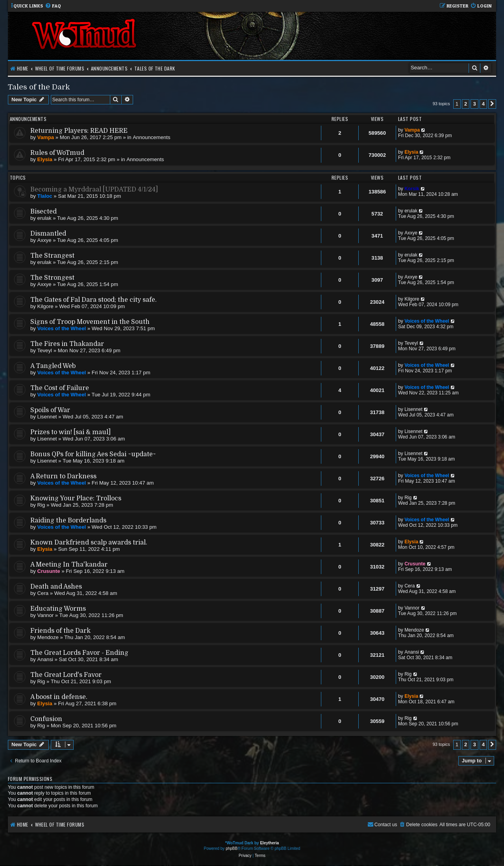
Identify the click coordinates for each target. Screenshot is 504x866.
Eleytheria (269, 843)
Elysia (45, 159)
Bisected (44, 212)
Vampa (46, 137)
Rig (41, 505)
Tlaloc (45, 196)
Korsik (412, 189)
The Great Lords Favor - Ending (79, 653)
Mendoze (48, 637)
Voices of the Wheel (62, 328)
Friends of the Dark (60, 631)
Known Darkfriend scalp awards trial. (89, 543)
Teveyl (45, 350)
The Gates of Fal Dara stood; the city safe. (94, 300)
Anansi (45, 659)
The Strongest (52, 278)
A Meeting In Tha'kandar (69, 565)
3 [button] (474, 104)
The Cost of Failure (60, 388)
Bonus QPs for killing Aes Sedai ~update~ (93, 454)
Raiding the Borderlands (68, 520)
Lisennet (47, 417)
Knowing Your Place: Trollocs (76, 498)
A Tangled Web (53, 366)
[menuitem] (53, 6)
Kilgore (45, 306)
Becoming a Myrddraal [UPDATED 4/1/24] (94, 190)
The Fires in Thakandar (67, 344)
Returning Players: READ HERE (79, 131)
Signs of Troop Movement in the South (90, 322)
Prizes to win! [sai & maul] (70, 432)
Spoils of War (50, 410)
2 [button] (466, 104)
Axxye (44, 240)
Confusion (46, 719)
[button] (492, 104)
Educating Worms (58, 609)
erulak (44, 218)
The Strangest (52, 256)
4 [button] (483, 104)
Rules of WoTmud (57, 153)
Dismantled (48, 234)
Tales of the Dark (39, 87)
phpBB (232, 848)
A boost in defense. (59, 697)
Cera (43, 593)
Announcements (151, 137)
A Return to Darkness (63, 476)
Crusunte (49, 571)
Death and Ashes (56, 587)
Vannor (46, 615)
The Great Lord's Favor (66, 675)
